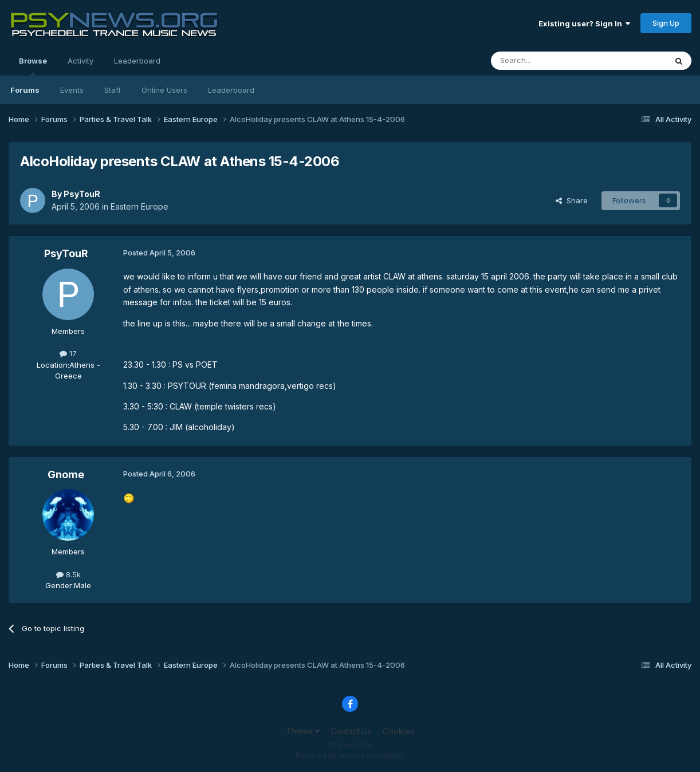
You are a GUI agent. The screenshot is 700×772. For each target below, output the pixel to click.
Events (72, 90)
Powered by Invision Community (350, 755)
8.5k (68, 574)
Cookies (398, 731)
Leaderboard (231, 90)
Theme (303, 731)
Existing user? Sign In (584, 23)
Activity (80, 61)
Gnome (66, 474)
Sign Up (666, 23)
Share (572, 200)
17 (68, 353)
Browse (33, 66)
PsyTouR (82, 194)
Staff (113, 90)
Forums (25, 90)
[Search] (549, 61)
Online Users (164, 90)
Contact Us (351, 731)
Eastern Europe (139, 206)
